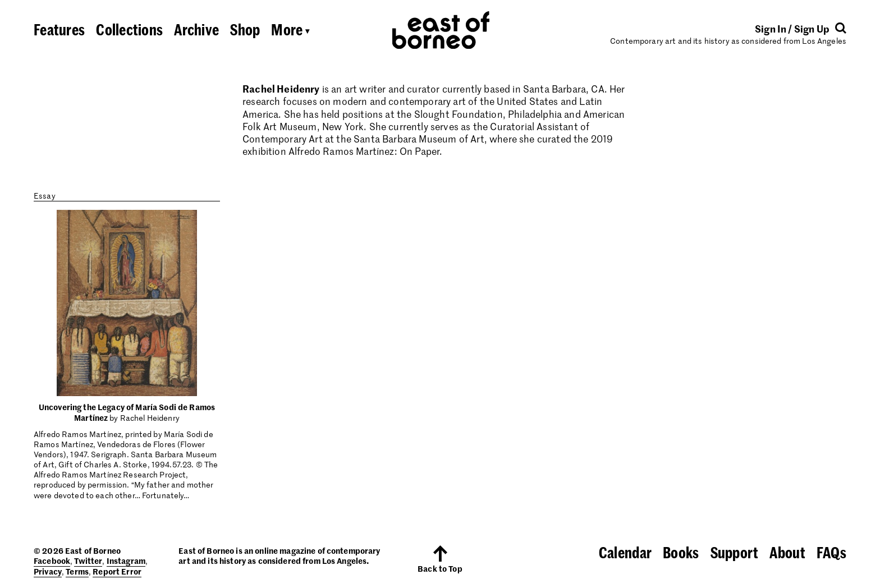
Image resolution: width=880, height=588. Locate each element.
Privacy (48, 571)
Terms (77, 571)
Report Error (117, 571)
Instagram (126, 561)
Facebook (52, 561)
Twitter (88, 561)
